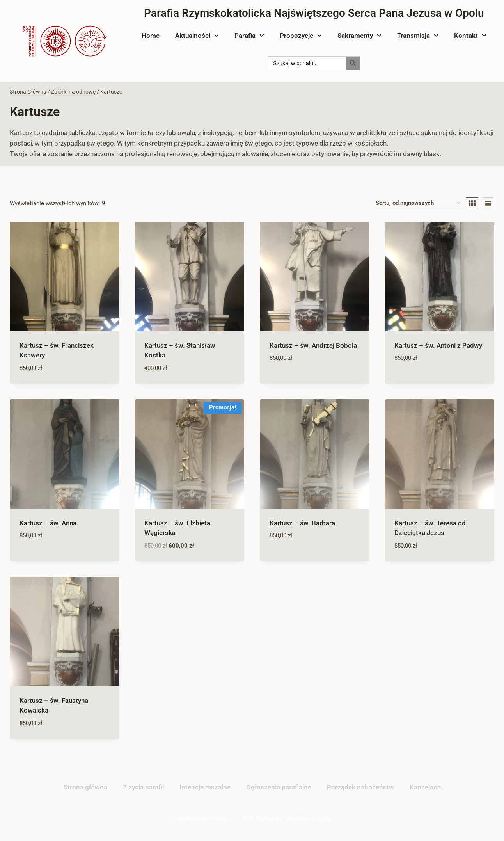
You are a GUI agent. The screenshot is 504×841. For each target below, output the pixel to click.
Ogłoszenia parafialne (279, 787)
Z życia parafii (143, 787)
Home (151, 36)
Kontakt (470, 36)
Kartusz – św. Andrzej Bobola (313, 345)
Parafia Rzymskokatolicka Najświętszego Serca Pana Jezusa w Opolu (314, 13)
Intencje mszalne (205, 787)
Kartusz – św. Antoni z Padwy (438, 345)
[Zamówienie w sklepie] (418, 203)
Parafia (249, 36)
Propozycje (301, 36)
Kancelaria (425, 787)
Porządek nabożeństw (360, 787)
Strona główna (85, 787)
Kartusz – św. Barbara (302, 523)
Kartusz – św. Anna (48, 523)
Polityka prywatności (200, 818)
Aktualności (197, 36)
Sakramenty (359, 36)
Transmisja (418, 36)
